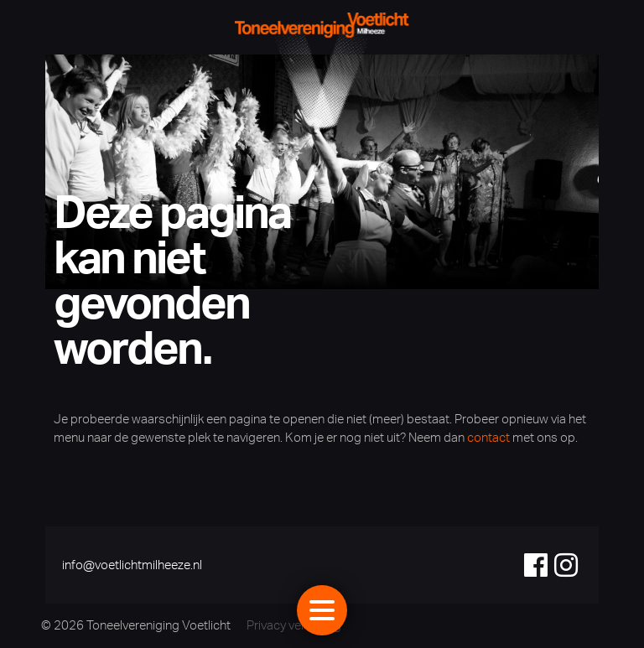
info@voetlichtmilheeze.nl (132, 565)
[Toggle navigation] (322, 610)
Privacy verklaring (294, 625)
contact (488, 437)
